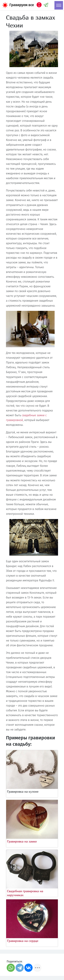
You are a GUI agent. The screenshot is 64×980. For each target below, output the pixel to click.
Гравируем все (22, 5)
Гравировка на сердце (23, 941)
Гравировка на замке (22, 841)
